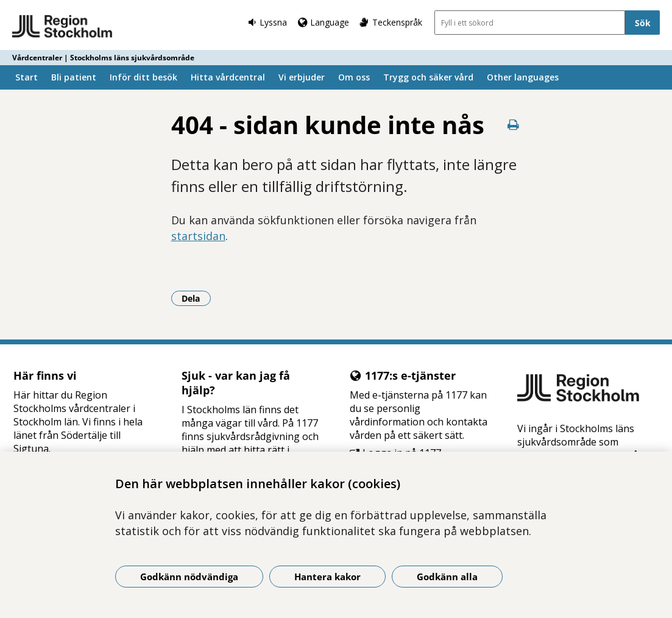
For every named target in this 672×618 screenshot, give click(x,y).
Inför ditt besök (143, 77)
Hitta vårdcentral (228, 77)
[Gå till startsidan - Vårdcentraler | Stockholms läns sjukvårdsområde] (62, 27)
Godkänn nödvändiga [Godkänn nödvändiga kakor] (189, 577)
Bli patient (74, 77)
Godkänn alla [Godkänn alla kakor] (447, 577)
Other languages (523, 77)
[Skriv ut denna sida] (514, 125)
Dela (196, 298)
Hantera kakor (327, 577)
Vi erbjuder (302, 77)
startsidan (198, 236)
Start (27, 77)
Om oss (354, 77)
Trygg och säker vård (428, 77)
